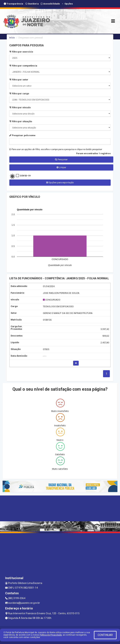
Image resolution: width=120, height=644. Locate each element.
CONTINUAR (105, 635)
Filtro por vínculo (20, 107)
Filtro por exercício (21, 52)
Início (12, 38)
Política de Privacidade (51, 635)
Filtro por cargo (19, 94)
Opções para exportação (60, 183)
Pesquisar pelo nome (22, 135)
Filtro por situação (21, 121)
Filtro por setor (19, 80)
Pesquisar (61, 159)
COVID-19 (25, 176)
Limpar (61, 167)
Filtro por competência (23, 66)
